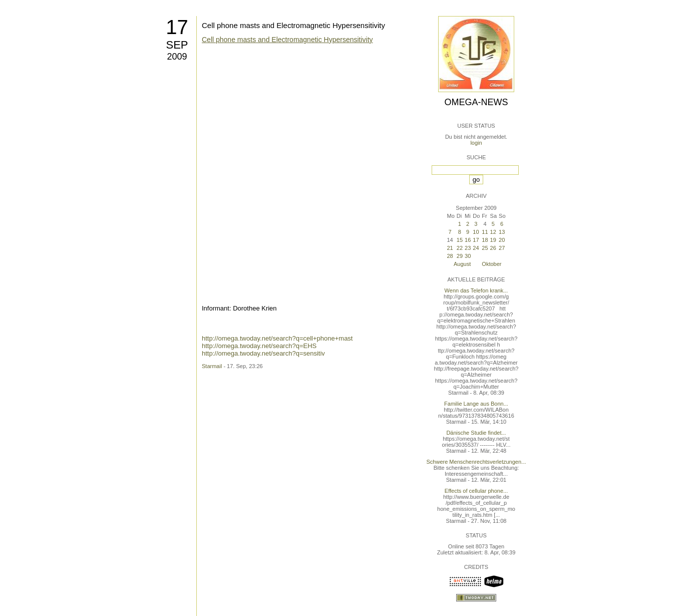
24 (476, 248)
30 (468, 256)
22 (460, 248)
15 (460, 240)
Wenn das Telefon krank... (476, 290)
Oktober (491, 264)
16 (468, 240)
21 (450, 248)
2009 (177, 57)
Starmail (212, 366)
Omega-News (476, 102)
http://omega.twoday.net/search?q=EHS (259, 346)
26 (493, 248)
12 (493, 232)
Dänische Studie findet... (476, 433)
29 (460, 256)
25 (485, 248)
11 (485, 232)
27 (502, 248)
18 (485, 240)
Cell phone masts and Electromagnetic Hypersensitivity (293, 25)
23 (468, 248)
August (462, 264)
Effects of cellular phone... (476, 491)
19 (493, 240)
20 (502, 240)
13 (502, 232)
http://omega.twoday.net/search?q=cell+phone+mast (277, 338)
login (476, 143)
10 (476, 232)
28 (450, 256)
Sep (177, 45)
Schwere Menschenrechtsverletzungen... (476, 462)
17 (177, 27)
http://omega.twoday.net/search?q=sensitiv (263, 353)
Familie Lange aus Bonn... (476, 404)
